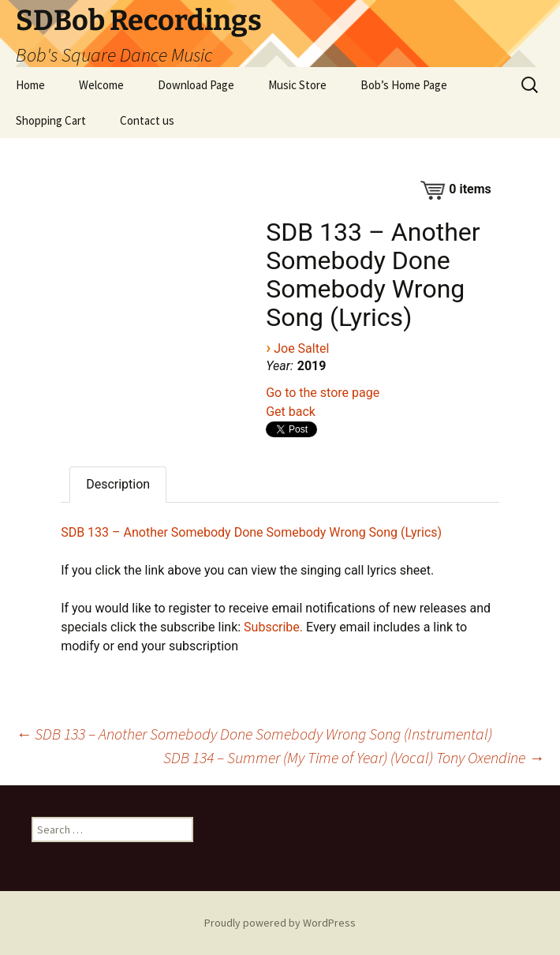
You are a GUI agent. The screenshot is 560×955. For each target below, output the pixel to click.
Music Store (297, 85)
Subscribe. (273, 627)
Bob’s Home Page (404, 85)
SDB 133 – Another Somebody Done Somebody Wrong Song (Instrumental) (254, 734)
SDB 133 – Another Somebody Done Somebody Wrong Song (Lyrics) (251, 532)
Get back (291, 412)
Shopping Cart (51, 120)
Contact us (147, 120)
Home (30, 85)
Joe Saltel (301, 348)
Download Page (196, 85)
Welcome (101, 85)
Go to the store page (323, 393)
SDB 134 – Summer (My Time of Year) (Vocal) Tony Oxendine (354, 757)
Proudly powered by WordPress (280, 923)
